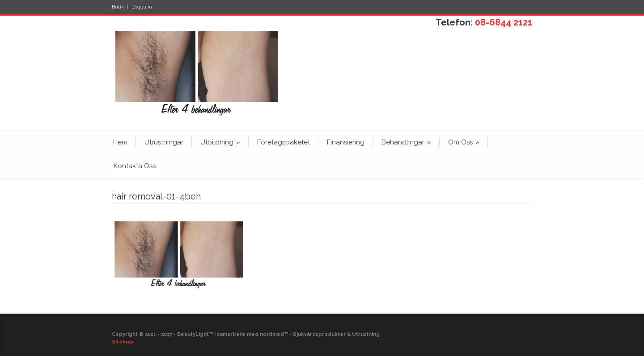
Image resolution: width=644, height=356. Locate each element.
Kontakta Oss (135, 166)
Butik (118, 7)
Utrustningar (164, 142)
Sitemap (123, 342)
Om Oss (464, 142)
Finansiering (346, 142)
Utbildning (220, 142)
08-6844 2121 (504, 22)
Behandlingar (406, 142)
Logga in (142, 7)
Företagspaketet (284, 142)
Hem (120, 142)
